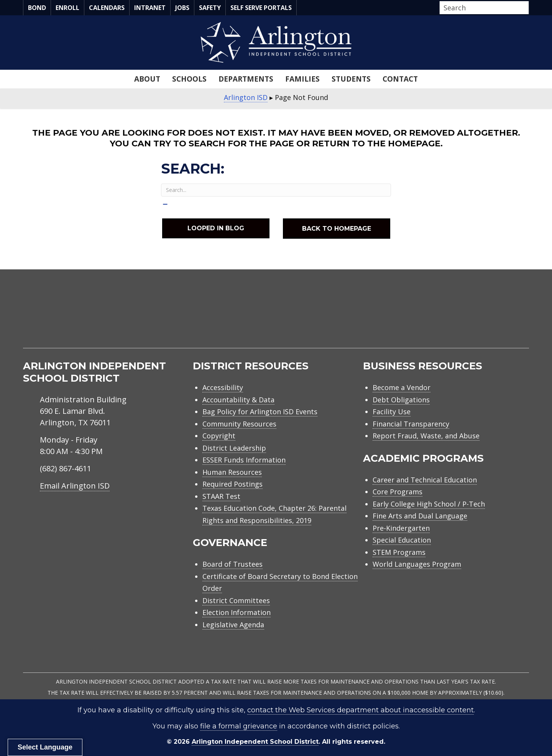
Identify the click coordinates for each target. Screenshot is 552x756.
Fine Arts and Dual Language (420, 516)
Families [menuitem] (302, 79)
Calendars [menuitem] (107, 8)
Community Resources (239, 424)
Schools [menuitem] (189, 79)
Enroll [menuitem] (67, 8)
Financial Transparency (411, 424)
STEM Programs (399, 552)
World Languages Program (417, 564)
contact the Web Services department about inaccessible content (361, 710)
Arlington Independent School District (255, 742)
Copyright (219, 436)
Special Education (402, 540)
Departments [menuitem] (246, 79)
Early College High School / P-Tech (429, 504)
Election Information (237, 612)
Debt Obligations (401, 400)
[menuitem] (464, 317)
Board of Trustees (232, 564)
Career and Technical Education (425, 480)
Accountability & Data (238, 400)
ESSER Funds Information (244, 460)
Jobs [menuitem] (182, 8)
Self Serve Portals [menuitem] (261, 8)
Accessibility (223, 387)
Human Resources (232, 472)
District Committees (236, 600)
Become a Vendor (402, 387)
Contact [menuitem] (400, 79)
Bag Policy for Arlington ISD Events (260, 412)
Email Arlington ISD (75, 486)
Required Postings (232, 484)
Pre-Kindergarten (401, 528)
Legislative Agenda (233, 625)
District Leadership (234, 448)
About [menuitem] (147, 79)
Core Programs (398, 492)
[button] (527, 8)
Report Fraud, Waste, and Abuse (426, 436)
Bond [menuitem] (37, 8)
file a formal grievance (239, 726)
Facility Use (392, 412)
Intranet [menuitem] (150, 8)
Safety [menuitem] (210, 8)
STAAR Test (221, 496)
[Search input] (482, 8)
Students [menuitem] (351, 79)
